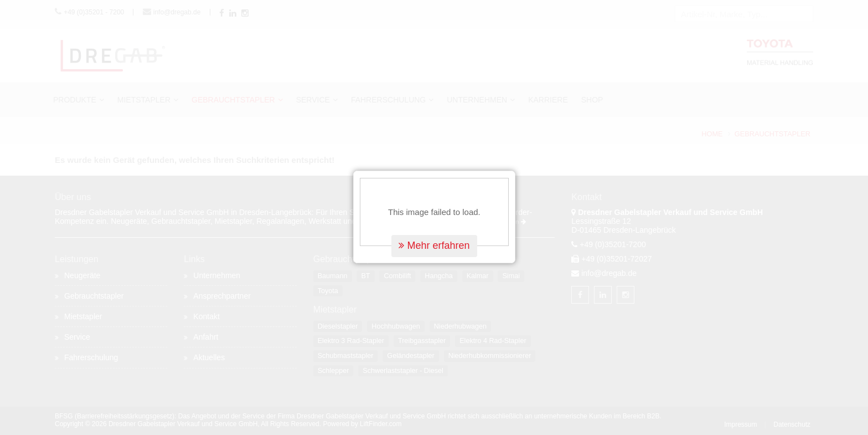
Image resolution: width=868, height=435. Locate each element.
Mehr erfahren (434, 244)
